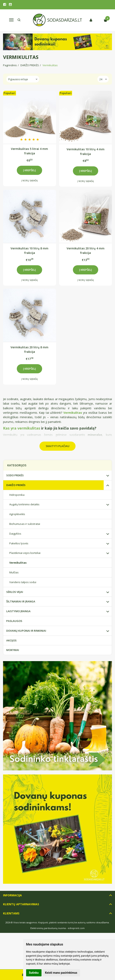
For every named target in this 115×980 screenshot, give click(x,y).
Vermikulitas (18, 563)
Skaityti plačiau (58, 446)
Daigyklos (15, 534)
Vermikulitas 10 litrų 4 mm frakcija (86, 151)
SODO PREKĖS (15, 475)
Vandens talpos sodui (23, 582)
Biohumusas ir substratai (25, 524)
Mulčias (14, 572)
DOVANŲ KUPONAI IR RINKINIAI (26, 631)
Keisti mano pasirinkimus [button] (61, 973)
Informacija (12, 895)
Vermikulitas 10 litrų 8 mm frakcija (29, 251)
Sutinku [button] (34, 973)
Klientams (11, 913)
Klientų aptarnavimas (21, 904)
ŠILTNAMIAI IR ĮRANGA (21, 601)
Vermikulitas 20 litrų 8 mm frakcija (29, 349)
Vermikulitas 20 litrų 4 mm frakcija (86, 251)
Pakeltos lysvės (19, 543)
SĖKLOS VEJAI (15, 592)
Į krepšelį (29, 170)
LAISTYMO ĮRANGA (18, 611)
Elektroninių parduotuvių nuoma (48, 928)
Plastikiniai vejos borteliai (25, 553)
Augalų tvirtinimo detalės (24, 504)
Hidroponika (17, 495)
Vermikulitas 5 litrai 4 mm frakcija (29, 151)
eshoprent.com (76, 928)
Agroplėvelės (17, 514)
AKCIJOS (11, 640)
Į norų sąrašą (29, 180)
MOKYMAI (13, 650)
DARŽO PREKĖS (16, 485)
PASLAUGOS (14, 621)
